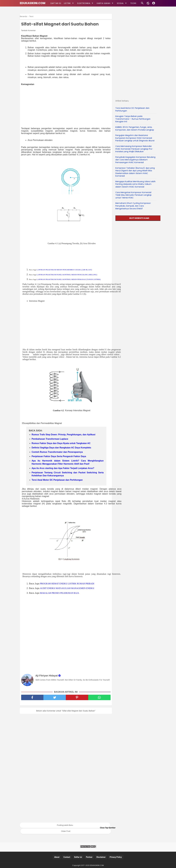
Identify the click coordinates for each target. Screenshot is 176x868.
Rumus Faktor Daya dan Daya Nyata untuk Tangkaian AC (61, 443)
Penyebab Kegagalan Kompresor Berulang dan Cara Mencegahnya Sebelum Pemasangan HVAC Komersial (135, 160)
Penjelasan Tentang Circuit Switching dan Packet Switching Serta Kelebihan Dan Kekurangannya (68, 474)
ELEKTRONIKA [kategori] (86, 3)
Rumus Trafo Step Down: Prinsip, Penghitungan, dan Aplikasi (64, 435)
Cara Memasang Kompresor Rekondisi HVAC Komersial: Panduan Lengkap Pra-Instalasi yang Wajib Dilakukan (134, 149)
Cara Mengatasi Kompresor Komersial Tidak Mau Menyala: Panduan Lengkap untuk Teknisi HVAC (133, 195)
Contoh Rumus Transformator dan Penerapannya (57, 452)
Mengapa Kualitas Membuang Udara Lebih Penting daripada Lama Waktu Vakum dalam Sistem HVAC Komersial (135, 184)
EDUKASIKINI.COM (33, 3)
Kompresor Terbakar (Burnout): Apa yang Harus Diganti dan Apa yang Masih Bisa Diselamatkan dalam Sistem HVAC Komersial (135, 172)
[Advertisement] (67, 106)
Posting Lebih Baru (65, 825)
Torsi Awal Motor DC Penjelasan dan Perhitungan (57, 480)
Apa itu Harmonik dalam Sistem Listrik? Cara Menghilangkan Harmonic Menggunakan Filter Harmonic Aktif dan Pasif (68, 462)
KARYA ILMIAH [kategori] (105, 3)
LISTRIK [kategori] (69, 3)
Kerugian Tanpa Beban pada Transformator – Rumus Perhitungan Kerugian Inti (133, 119)
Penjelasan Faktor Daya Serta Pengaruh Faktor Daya (59, 456)
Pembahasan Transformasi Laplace (50, 439)
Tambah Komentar (28, 30)
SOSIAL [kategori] (122, 3)
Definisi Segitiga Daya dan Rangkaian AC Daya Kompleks (61, 448)
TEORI (133, 3)
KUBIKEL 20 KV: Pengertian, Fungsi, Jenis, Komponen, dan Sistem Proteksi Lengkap (135, 128)
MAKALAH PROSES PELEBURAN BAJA (60, 593)
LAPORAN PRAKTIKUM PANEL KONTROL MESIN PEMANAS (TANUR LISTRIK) (69, 279)
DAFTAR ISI (56, 3)
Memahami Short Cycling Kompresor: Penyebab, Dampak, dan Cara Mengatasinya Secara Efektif (133, 206)
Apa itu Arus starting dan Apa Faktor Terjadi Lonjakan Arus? (63, 468)
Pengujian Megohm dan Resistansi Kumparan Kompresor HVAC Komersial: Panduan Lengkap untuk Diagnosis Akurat (135, 138)
